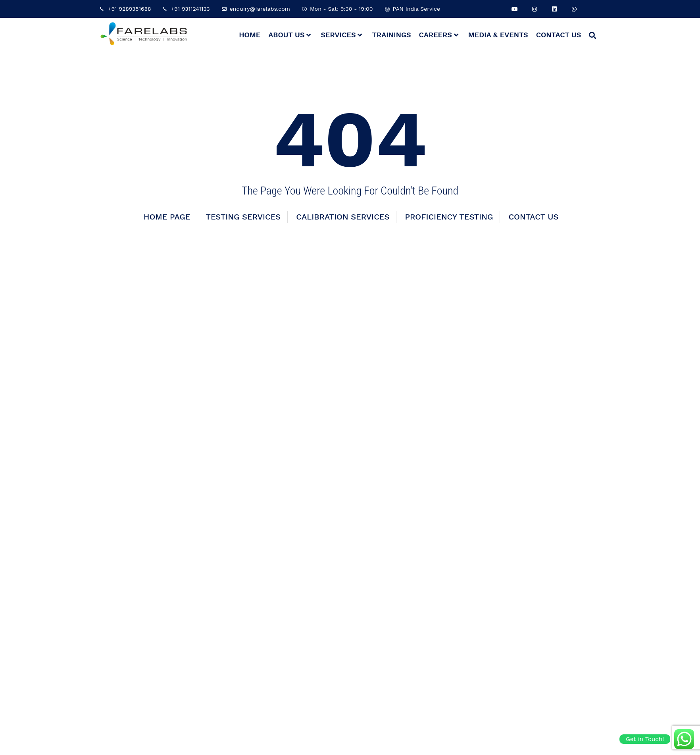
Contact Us (559, 35)
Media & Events (498, 35)
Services (341, 35)
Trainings (391, 35)
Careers (439, 35)
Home (250, 35)
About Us (289, 35)
